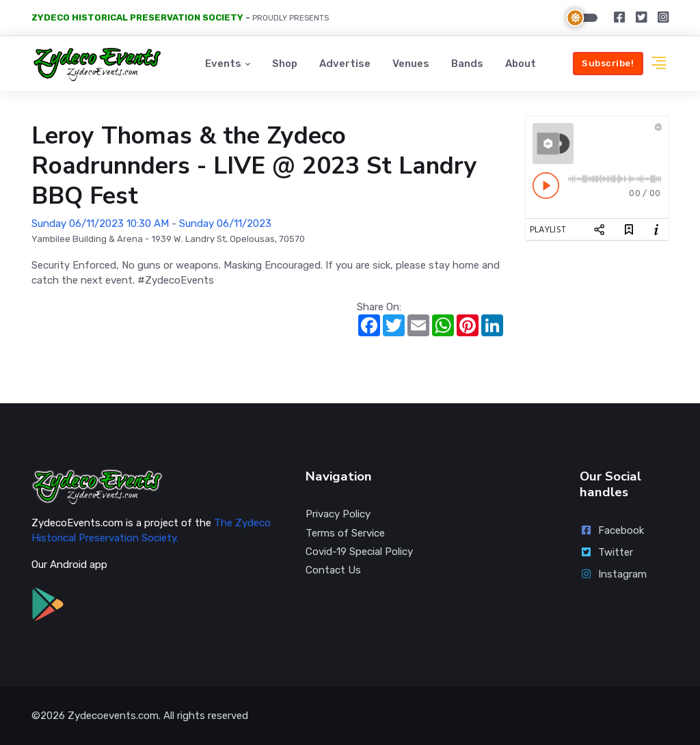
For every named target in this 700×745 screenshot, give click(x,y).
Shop (285, 64)
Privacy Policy (338, 514)
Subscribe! (608, 63)
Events (223, 64)
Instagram (613, 574)
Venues (411, 64)
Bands (467, 64)
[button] (659, 64)
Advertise (345, 64)
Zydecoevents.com (113, 716)
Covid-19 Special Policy (359, 552)
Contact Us (333, 570)
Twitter (606, 552)
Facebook (612, 530)
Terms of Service (345, 533)
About (521, 64)
